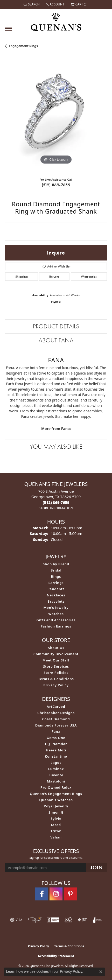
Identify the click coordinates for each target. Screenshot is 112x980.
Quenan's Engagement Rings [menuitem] (56, 794)
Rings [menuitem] (56, 576)
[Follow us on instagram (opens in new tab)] (56, 894)
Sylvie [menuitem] (56, 819)
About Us (56, 648)
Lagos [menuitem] (56, 763)
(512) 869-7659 (56, 185)
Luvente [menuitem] (56, 775)
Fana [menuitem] (56, 731)
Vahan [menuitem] (56, 837)
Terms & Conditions (56, 679)
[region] (56, 115)
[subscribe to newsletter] (96, 868)
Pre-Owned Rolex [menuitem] (56, 787)
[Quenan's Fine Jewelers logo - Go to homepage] (56, 20)
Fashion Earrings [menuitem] (56, 626)
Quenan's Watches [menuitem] (56, 800)
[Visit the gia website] (16, 920)
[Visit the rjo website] (68, 920)
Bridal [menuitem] (56, 570)
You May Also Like (56, 446)
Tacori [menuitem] (56, 825)
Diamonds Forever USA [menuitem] (56, 725)
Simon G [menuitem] (56, 812)
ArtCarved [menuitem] (56, 707)
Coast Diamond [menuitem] (56, 719)
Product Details (56, 326)
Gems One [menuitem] (56, 738)
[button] (32, 4)
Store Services (56, 666)
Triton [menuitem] (56, 831)
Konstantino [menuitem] (56, 756)
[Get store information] (56, 508)
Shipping (22, 277)
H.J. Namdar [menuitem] (56, 744)
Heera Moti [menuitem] (56, 750)
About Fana (56, 340)
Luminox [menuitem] (56, 769)
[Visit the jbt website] (82, 920)
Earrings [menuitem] (56, 583)
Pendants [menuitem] (56, 589)
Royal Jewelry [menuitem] (56, 806)
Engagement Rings (23, 46)
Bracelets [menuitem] (56, 601)
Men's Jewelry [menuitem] (56, 608)
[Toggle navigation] (9, 29)
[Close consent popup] (101, 972)
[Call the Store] (56, 502)
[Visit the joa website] (97, 920)
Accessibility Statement (56, 956)
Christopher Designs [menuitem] (56, 713)
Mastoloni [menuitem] (56, 781)
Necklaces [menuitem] (56, 595)
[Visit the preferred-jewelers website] (35, 920)
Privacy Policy (56, 685)
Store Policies (56, 673)
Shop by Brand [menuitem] (56, 564)
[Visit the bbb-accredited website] (53, 920)
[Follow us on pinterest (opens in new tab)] (70, 894)
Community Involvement (56, 654)
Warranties (89, 277)
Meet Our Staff (56, 660)
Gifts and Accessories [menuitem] (56, 620)
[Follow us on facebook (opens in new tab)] (42, 894)
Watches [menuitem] (56, 614)
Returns (54, 277)
